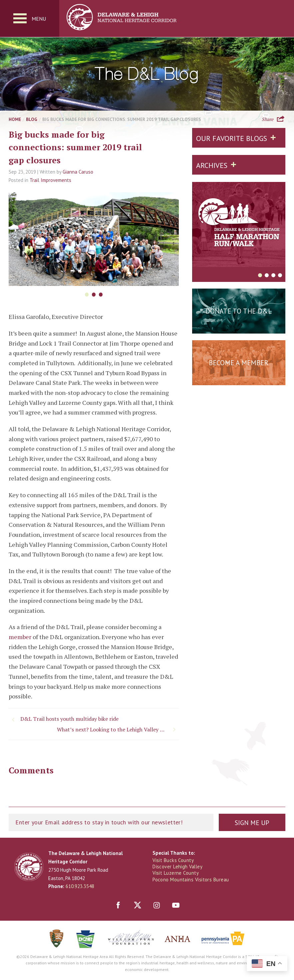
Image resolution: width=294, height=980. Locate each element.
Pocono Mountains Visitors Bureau (191, 880)
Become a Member (239, 363)
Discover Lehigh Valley (178, 867)
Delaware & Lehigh (29, 868)
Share (268, 119)
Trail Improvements (50, 180)
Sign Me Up (252, 823)
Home (15, 120)
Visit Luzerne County (176, 873)
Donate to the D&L (239, 311)
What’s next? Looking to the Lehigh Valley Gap (112, 730)
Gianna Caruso (78, 172)
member (20, 637)
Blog (32, 120)
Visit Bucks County (173, 861)
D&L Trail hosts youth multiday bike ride (69, 719)
